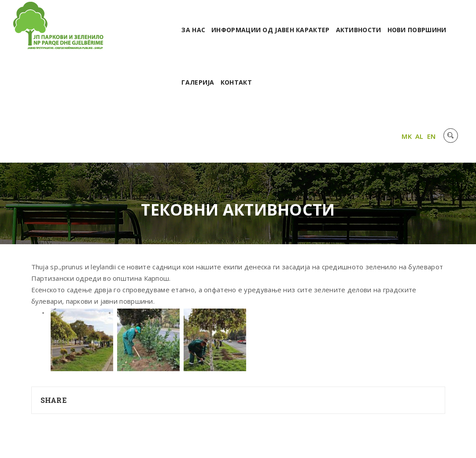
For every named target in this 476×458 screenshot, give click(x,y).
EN (432, 136)
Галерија (198, 82)
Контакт (236, 82)
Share (54, 400)
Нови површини (417, 30)
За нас (193, 30)
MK (407, 136)
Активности (359, 30)
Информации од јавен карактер (270, 30)
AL (419, 136)
